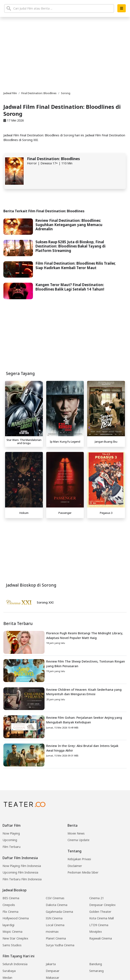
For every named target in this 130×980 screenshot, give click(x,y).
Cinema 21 (97, 898)
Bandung (96, 964)
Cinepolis (9, 905)
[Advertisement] (65, 550)
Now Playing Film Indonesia (22, 866)
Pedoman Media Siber (83, 872)
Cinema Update (79, 840)
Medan (7, 978)
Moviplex (96, 932)
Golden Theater (100, 912)
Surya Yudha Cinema (60, 945)
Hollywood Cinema (16, 918)
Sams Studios (12, 945)
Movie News (76, 833)
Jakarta (51, 964)
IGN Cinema (54, 918)
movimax (52, 932)
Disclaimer (75, 866)
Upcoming (10, 840)
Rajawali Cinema (101, 938)
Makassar (53, 978)
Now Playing (11, 833)
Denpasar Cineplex (102, 905)
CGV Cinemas (55, 898)
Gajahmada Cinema (59, 912)
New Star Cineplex (15, 938)
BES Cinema (11, 898)
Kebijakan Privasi (79, 859)
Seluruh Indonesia (15, 964)
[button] (122, 8)
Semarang (96, 971)
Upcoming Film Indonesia (20, 872)
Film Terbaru (12, 847)
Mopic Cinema (12, 932)
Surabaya (9, 971)
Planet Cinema (56, 938)
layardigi (8, 925)
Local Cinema (55, 925)
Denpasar (53, 971)
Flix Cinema (10, 912)
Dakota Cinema (57, 905)
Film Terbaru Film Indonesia (22, 879)
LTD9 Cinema (99, 925)
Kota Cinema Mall (102, 918)
